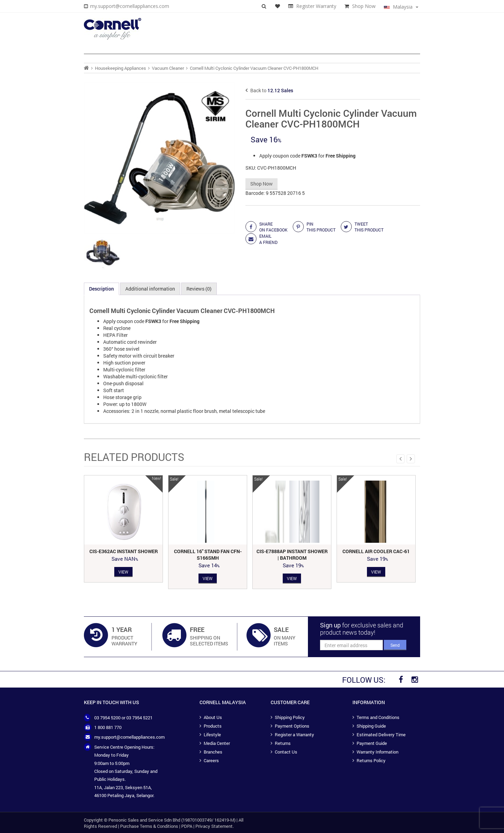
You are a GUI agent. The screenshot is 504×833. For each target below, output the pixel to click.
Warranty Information (377, 752)
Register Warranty (316, 6)
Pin (321, 227)
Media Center (217, 743)
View (123, 571)
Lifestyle (212, 735)
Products (213, 726)
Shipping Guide (371, 726)
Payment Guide (372, 743)
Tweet (369, 227)
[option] (123, 529)
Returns (283, 743)
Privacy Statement (214, 826)
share (273, 227)
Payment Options (292, 726)
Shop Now (364, 6)
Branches (213, 752)
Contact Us (286, 752)
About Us (213, 717)
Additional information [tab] (150, 289)
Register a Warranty (294, 735)
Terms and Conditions (378, 717)
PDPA (187, 826)
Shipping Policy (290, 717)
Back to (269, 90)
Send (395, 645)
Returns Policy (371, 760)
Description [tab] (101, 289)
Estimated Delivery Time (381, 735)
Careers (211, 760)
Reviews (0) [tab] (199, 289)
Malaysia (401, 7)
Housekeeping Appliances (120, 68)
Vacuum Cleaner (168, 68)
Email (268, 239)
